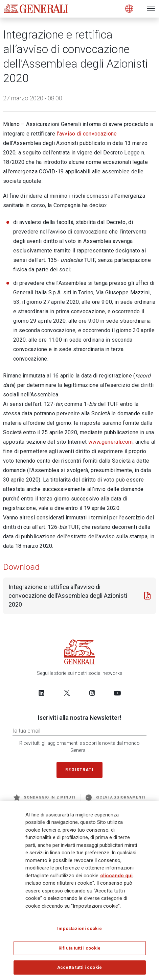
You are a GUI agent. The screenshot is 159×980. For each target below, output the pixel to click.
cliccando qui (116, 876)
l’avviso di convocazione (87, 134)
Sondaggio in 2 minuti (44, 798)
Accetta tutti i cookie (79, 967)
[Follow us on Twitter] (67, 693)
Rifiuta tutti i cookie (79, 948)
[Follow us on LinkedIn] (42, 693)
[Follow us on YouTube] (117, 693)
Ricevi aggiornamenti (116, 798)
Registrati (79, 770)
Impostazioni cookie (79, 928)
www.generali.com (111, 442)
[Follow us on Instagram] (92, 693)
